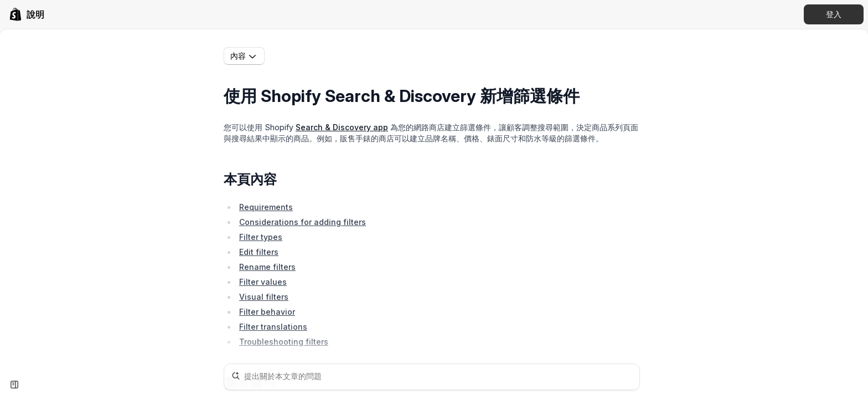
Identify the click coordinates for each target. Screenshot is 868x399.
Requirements (266, 207)
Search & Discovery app (342, 127)
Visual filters (264, 297)
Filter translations (273, 327)
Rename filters (267, 267)
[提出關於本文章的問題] (432, 377)
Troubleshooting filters (284, 342)
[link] (27, 14)
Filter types (261, 237)
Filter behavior (267, 312)
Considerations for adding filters (303, 222)
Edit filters (259, 252)
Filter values (263, 282)
